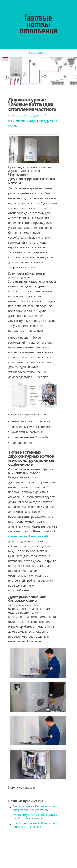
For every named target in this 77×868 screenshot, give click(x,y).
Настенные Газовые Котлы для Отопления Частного (34, 825)
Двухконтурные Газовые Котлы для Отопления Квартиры (34, 808)
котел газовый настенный (28, 536)
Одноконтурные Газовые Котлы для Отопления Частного (35, 816)
